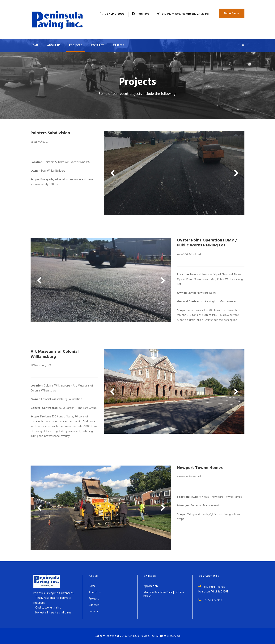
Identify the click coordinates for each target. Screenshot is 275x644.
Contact (97, 45)
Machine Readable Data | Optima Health (164, 594)
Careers (118, 45)
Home (34, 45)
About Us (54, 45)
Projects (76, 45)
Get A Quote (232, 13)
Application (151, 586)
